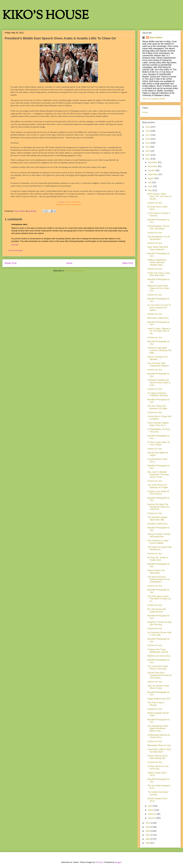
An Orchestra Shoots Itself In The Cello (159, 634)
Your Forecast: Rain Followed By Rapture (158, 364)
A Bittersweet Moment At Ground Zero (159, 736)
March (151, 810)
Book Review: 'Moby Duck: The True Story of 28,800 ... (159, 196)
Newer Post (11, 263)
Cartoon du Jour (155, 203)
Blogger (118, 862)
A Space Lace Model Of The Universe (158, 493)
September (153, 174)
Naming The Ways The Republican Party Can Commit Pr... (158, 507)
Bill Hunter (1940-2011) (158, 318)
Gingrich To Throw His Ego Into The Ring (160, 623)
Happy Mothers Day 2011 (159, 699)
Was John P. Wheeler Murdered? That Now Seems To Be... (158, 474)
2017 (148, 135)
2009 (148, 827)
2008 (148, 831)
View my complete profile (154, 99)
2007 (148, 835)
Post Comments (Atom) (75, 271)
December (153, 162)
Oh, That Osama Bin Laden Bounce (157, 610)
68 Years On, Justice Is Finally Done (158, 559)
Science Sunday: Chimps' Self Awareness (159, 535)
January (152, 818)
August (151, 178)
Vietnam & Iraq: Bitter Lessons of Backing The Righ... (159, 350)
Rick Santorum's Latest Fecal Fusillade (158, 542)
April (150, 806)
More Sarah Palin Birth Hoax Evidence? (158, 248)
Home (69, 263)
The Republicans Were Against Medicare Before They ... (158, 728)
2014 (148, 147)
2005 (148, 843)
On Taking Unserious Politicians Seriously (158, 394)
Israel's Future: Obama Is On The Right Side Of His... (159, 331)
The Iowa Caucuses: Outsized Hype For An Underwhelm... (159, 579)
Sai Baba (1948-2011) (157, 524)
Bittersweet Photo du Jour (159, 745)
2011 (148, 159)
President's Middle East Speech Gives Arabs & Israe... (159, 383)
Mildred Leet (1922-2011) (159, 656)
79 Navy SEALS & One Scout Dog (158, 767)
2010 (148, 823)
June (150, 186)
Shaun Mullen (156, 37)
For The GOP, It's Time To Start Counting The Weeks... (159, 308)
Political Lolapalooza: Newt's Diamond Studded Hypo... (157, 262)
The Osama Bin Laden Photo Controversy (158, 668)
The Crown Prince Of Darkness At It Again (158, 486)
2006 (148, 839)
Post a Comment (15, 250)
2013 (148, 151)
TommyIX (99, 862)
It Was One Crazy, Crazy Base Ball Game (159, 274)
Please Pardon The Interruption (156, 572)
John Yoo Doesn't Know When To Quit (158, 687)
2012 (148, 155)
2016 (148, 139)
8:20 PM (15, 245)
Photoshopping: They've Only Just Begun (158, 227)
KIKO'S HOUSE (46, 16)
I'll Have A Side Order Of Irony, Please (158, 444)
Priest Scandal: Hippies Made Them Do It (158, 424)
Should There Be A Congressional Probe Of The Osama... (159, 675)
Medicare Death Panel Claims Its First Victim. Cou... (159, 288)
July (150, 182)
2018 (148, 131)
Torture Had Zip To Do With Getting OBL (157, 757)
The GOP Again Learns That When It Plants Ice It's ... (159, 599)
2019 (148, 127)
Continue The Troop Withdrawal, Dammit (158, 651)
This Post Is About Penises (156, 704)
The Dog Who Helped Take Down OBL (157, 518)
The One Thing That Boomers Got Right (157, 407)
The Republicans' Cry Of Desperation (159, 238)
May (150, 190)
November (153, 166)
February (152, 814)
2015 (148, 143)
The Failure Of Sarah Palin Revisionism (160, 548)
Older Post (128, 263)
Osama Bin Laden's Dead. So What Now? (159, 751)
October (152, 170)
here (62, 202)
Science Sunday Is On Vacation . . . (158, 358)
